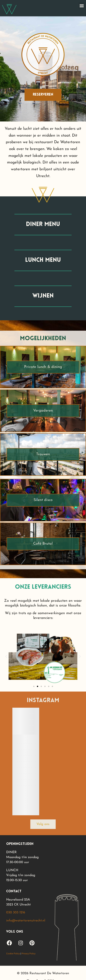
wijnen (43, 296)
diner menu (43, 224)
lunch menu (43, 260)
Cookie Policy (13, 954)
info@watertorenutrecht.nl (26, 921)
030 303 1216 (16, 913)
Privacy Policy (28, 954)
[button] (82, 5)
